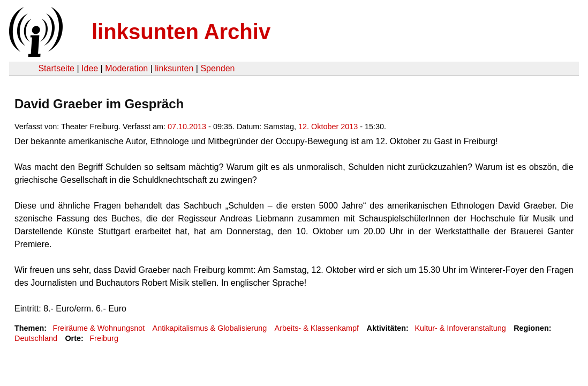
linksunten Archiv (181, 32)
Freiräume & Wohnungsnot (99, 328)
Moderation (126, 68)
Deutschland (36, 338)
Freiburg (104, 338)
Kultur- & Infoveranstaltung (460, 328)
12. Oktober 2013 (328, 127)
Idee (90, 68)
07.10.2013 (187, 127)
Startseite (56, 68)
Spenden (217, 68)
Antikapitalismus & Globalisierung (210, 328)
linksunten (174, 68)
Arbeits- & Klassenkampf (317, 328)
